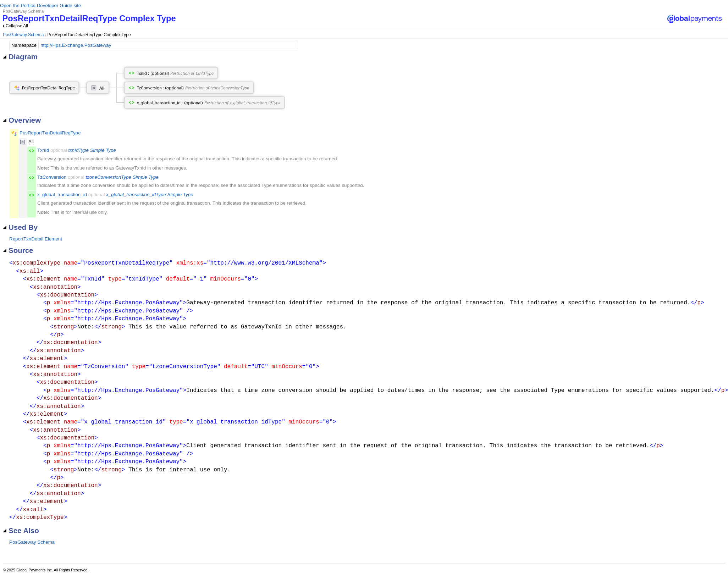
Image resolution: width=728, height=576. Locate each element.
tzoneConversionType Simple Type (122, 177)
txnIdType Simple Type (92, 150)
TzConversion (52, 177)
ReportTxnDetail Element (36, 239)
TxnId (43, 150)
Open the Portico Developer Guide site (40, 5)
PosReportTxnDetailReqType (50, 133)
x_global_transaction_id (62, 195)
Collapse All (17, 26)
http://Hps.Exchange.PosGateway (76, 45)
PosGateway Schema (23, 35)
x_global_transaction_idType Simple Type (150, 195)
